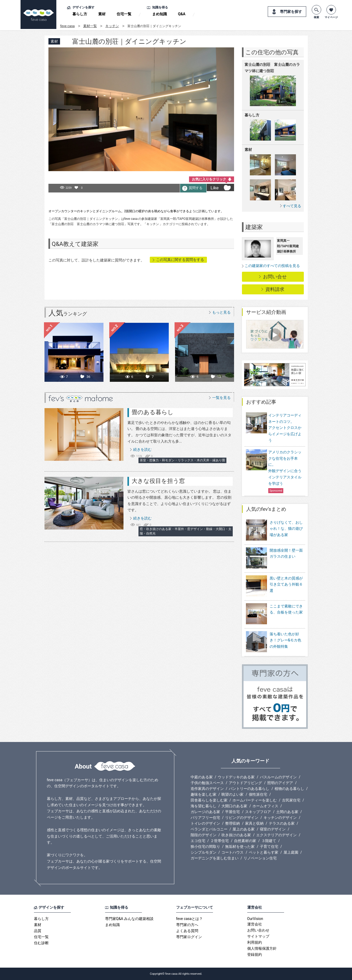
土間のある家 (287, 812)
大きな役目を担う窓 (158, 481)
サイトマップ (258, 936)
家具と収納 (254, 823)
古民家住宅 (291, 800)
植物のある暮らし (289, 789)
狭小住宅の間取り (205, 847)
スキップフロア (258, 812)
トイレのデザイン (205, 823)
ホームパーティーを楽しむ (255, 800)
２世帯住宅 (220, 841)
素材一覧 (90, 26)
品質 (38, 931)
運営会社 (255, 924)
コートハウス (232, 852)
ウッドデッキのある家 (236, 777)
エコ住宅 (198, 841)
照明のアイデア (280, 783)
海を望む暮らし (204, 806)
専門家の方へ (187, 925)
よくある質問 (187, 931)
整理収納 (232, 823)
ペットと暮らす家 (264, 852)
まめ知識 (160, 14)
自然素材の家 (245, 841)
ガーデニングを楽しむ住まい (215, 858)
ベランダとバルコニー (209, 829)
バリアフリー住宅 (205, 818)
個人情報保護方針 (262, 948)
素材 (102, 14)
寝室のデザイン (273, 829)
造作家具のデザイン (207, 789)
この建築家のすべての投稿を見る (272, 266)
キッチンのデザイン (280, 818)
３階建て (269, 841)
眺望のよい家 (232, 794)
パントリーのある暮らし (249, 789)
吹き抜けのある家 (236, 835)
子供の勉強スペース (207, 783)
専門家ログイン (189, 937)
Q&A (182, 14)
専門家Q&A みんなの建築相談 (129, 919)
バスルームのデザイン (278, 777)
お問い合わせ (258, 930)
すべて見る (292, 206)
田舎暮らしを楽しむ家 (209, 800)
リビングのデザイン (242, 818)
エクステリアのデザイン (276, 835)
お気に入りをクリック (209, 179)
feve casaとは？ (189, 919)
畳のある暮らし (153, 412)
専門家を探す (291, 12)
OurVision (255, 919)
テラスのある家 (282, 823)
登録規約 (255, 954)
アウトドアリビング (245, 783)
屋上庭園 (291, 852)
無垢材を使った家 (240, 847)
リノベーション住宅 (260, 858)
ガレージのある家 (205, 812)
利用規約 (255, 942)
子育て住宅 (269, 847)
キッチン (112, 26)
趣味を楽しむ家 (204, 794)
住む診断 (41, 943)
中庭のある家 (202, 777)
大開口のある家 (234, 806)
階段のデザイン (204, 835)
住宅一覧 (124, 14)
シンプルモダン (204, 852)
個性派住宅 (258, 794)
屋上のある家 (244, 829)
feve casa (68, 26)
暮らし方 (80, 14)
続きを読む (142, 449)
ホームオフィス (265, 806)
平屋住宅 (232, 812)
